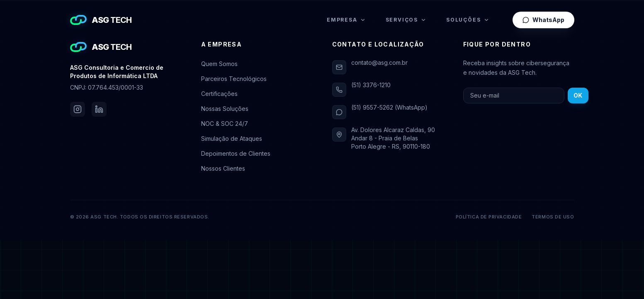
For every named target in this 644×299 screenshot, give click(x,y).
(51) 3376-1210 (371, 85)
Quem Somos (219, 64)
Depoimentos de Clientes (236, 153)
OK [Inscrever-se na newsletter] (578, 95)
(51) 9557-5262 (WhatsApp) (389, 107)
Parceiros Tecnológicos (234, 79)
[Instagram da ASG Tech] (78, 109)
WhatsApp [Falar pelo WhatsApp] (543, 20)
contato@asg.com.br (379, 62)
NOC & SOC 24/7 (225, 124)
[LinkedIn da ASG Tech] (99, 109)
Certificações (219, 94)
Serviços (406, 20)
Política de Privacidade (489, 217)
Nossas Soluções (225, 109)
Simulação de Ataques (232, 138)
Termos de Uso (553, 217)
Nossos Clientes (223, 168)
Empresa (346, 20)
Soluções (468, 20)
